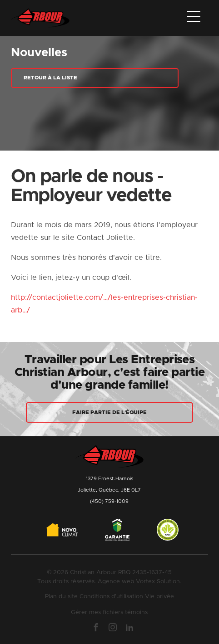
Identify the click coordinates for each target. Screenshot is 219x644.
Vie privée (159, 597)
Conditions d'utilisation (111, 597)
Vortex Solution (158, 582)
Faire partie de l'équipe (109, 412)
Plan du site (61, 597)
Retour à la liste (50, 78)
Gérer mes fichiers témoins (109, 612)
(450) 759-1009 (109, 501)
